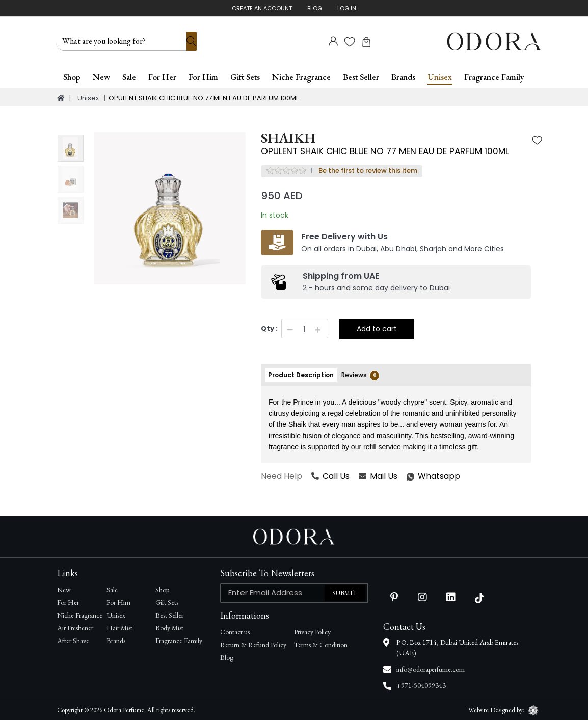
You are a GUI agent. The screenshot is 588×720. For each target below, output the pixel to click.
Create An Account (262, 8)
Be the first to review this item (368, 170)
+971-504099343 (421, 685)
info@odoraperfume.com (431, 669)
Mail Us (378, 476)
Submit (345, 592)
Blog (315, 8)
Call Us (330, 476)
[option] (170, 208)
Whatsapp (407, 476)
